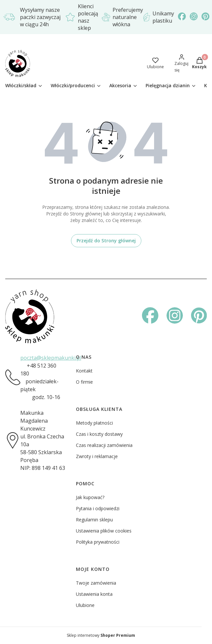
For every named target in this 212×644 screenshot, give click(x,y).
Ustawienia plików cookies (104, 531)
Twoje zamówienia (96, 583)
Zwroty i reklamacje (97, 456)
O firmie (84, 382)
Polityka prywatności (98, 542)
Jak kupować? (90, 497)
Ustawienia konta (94, 594)
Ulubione (85, 605)
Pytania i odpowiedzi (98, 508)
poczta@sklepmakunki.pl (51, 358)
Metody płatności (94, 423)
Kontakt (84, 371)
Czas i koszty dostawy (99, 434)
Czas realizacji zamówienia (104, 445)
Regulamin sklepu (94, 520)
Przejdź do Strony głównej (106, 241)
